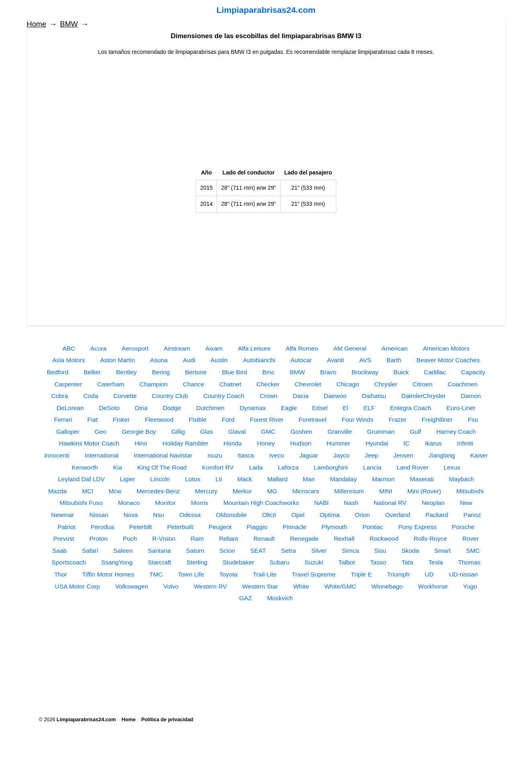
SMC (473, 551)
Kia (118, 467)
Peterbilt (141, 527)
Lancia (372, 467)
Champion (153, 384)
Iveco (277, 455)
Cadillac (435, 372)
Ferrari (63, 420)
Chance (193, 384)
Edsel (320, 408)
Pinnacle (294, 527)
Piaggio (257, 527)
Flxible (198, 420)
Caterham (111, 384)
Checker (268, 384)
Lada (256, 467)
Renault (264, 539)
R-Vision (164, 539)
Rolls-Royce (431, 539)
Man (309, 479)
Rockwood (384, 539)
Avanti (336, 360)
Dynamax (253, 408)
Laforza (288, 467)
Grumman (381, 432)
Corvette (125, 396)
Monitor (165, 503)
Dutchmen (210, 408)
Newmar (62, 515)
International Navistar (163, 455)
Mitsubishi (470, 491)
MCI (88, 491)
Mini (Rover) (424, 491)
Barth (394, 360)
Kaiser (479, 455)
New (466, 503)
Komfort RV (218, 467)
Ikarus (433, 443)
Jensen (403, 455)
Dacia (301, 396)
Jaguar (309, 455)
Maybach (461, 479)
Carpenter (68, 384)
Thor (61, 574)
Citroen (423, 384)
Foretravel (312, 420)
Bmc (269, 372)
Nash (351, 503)
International (101, 455)
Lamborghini (331, 467)
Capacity (473, 372)
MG (272, 491)
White (301, 586)
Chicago (348, 384)
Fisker (121, 420)
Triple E (361, 574)
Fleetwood (159, 420)
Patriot (66, 527)
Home (37, 24)
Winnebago (387, 586)
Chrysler (386, 384)
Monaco (129, 503)
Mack (245, 479)
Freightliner (437, 420)
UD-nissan (463, 574)
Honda (232, 443)
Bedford (57, 372)
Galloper (68, 432)
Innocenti (57, 455)
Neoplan (433, 503)
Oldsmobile (231, 515)
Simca (351, 551)
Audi (189, 360)
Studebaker (238, 562)
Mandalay (343, 479)
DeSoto (109, 408)
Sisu (380, 551)
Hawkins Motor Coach (89, 443)
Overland (398, 515)
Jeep (371, 455)
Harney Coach (456, 432)
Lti (219, 479)
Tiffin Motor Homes (108, 574)
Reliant (229, 539)
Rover (470, 539)
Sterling (197, 562)
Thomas (469, 562)
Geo (101, 432)
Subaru (280, 562)
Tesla (436, 562)
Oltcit (269, 515)
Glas (207, 432)
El (346, 408)
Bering (161, 372)
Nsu (159, 515)
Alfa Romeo (302, 348)
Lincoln (160, 479)
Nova (131, 515)
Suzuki (314, 562)
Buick (401, 372)
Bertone (196, 372)
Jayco (342, 455)
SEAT (258, 551)
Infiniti (465, 443)
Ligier (128, 479)
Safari (90, 551)
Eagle (289, 408)
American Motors (446, 348)
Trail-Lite (265, 574)
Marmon (383, 479)
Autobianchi (259, 360)
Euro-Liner (461, 408)
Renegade (304, 539)
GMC (268, 432)
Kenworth (85, 467)
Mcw (115, 491)
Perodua (102, 527)
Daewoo (335, 396)
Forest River (267, 420)
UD (429, 574)
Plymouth (334, 527)
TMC (156, 574)
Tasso (378, 562)
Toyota (228, 574)
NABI (321, 503)
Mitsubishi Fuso (81, 503)
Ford (228, 420)
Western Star (260, 586)
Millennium (349, 491)
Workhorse (433, 586)
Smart (443, 551)
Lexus (452, 467)
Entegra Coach (411, 408)
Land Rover (413, 467)
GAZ (246, 598)
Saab (59, 551)
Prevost (63, 539)
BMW (69, 24)
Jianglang (442, 455)
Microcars (306, 491)
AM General (350, 348)
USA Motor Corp (78, 586)
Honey (266, 443)
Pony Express (418, 527)
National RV (390, 503)
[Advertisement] (266, 113)
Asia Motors (69, 360)
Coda (91, 396)
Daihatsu (374, 396)
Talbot (347, 562)
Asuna (159, 360)
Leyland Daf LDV (81, 479)
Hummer (339, 443)
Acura (98, 348)
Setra (289, 551)
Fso (473, 420)
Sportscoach (69, 562)
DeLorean (70, 408)
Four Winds (357, 420)
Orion (362, 515)
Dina (141, 408)
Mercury (206, 491)
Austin (219, 360)
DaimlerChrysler (424, 396)
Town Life (191, 574)
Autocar (301, 360)
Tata (407, 562)
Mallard (277, 479)
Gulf (415, 432)
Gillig (178, 432)
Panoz (472, 515)
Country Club (170, 396)
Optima (330, 515)
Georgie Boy (139, 432)
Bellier (92, 372)
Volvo (171, 586)
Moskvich (280, 598)
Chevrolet (308, 384)
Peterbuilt (180, 527)
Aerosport (135, 348)
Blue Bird (234, 372)
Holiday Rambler (186, 443)
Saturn (195, 551)
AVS (365, 360)
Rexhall (344, 539)
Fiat (92, 420)
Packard (437, 515)
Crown (268, 396)
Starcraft (160, 562)
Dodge (172, 408)
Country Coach (224, 396)
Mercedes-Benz (158, 491)
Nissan (99, 515)
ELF (369, 408)
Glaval (237, 432)
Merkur (242, 491)
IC (406, 443)
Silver (319, 551)
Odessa (190, 515)
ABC (69, 348)
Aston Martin (117, 360)
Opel (298, 515)
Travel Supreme (314, 574)
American (394, 348)
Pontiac (373, 527)
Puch (130, 539)
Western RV (210, 586)
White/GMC (340, 586)
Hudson (301, 443)
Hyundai (377, 443)
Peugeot (220, 527)
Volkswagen (132, 586)
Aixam (214, 348)
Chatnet (230, 384)
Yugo (470, 586)
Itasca (246, 455)
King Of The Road (162, 467)
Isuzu (215, 455)
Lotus (193, 479)
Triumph (398, 574)
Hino (141, 443)
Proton (99, 539)
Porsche (463, 527)
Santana (159, 551)
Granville (340, 432)
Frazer (397, 420)
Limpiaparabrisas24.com (266, 10)
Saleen (123, 551)
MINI (386, 491)
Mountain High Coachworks (261, 503)
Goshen (301, 432)
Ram (197, 539)
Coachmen (462, 384)
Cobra (59, 396)
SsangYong (117, 562)
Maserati (422, 479)
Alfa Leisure (254, 348)
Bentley (126, 372)
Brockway (365, 372)
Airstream (177, 348)
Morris (199, 503)
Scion (227, 551)
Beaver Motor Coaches (448, 360)
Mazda (57, 491)
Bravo (328, 372)
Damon (471, 396)
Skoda (410, 551)
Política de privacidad (167, 720)
